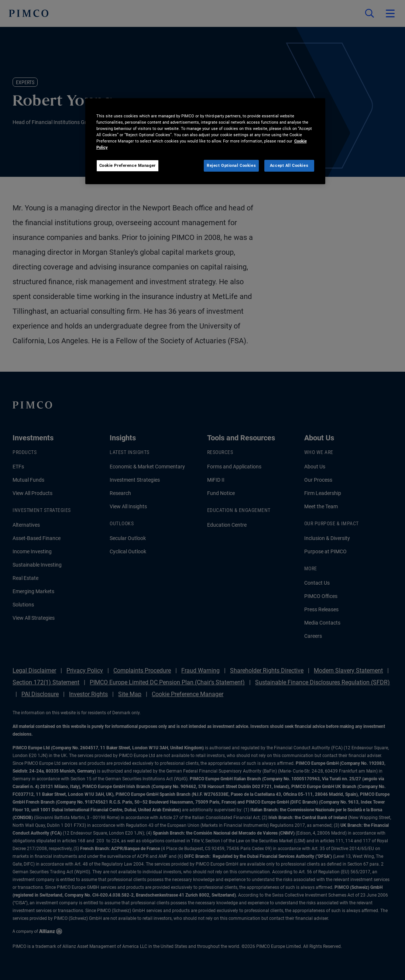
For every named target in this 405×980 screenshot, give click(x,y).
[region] (205, 141)
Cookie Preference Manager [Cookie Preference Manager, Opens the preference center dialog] (128, 165)
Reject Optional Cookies (231, 165)
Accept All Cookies (289, 165)
